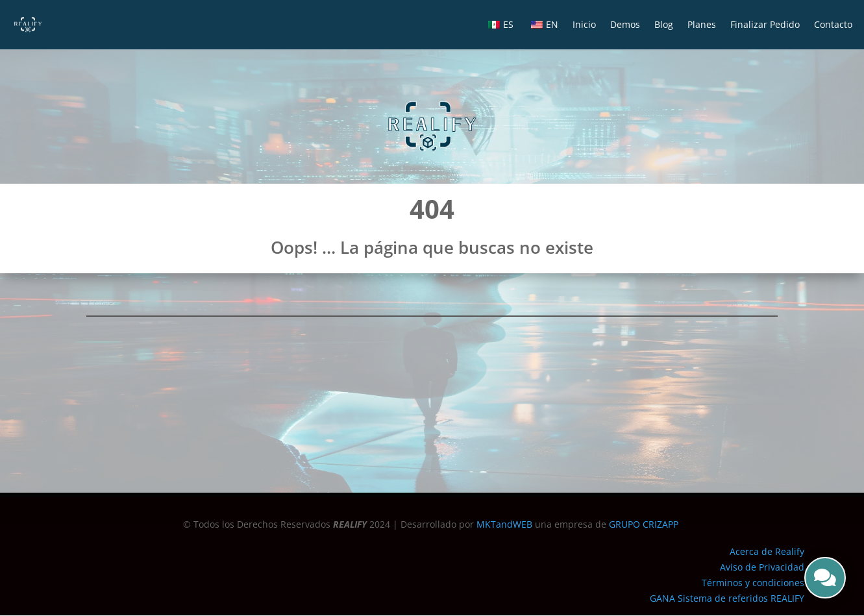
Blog (664, 24)
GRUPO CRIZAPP (645, 524)
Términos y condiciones (753, 583)
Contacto (833, 24)
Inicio (584, 24)
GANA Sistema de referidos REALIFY (727, 598)
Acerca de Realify (767, 551)
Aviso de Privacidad (762, 567)
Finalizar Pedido (765, 24)
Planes (702, 24)
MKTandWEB (504, 524)
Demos (625, 24)
